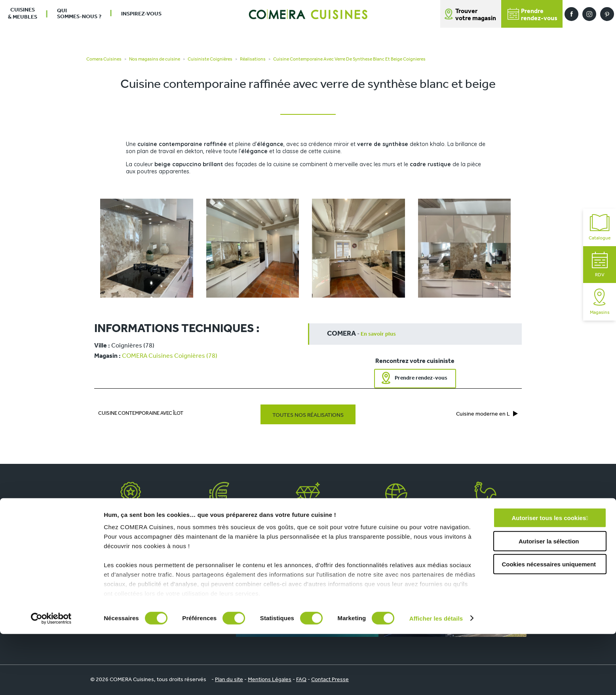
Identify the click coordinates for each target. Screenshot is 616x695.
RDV (600, 265)
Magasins (600, 302)
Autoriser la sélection (549, 602)
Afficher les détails (436, 679)
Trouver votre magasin (476, 15)
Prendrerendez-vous (532, 15)
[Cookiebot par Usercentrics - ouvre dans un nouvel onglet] (51, 680)
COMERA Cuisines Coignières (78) (170, 356)
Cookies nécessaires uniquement (549, 626)
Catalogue (600, 227)
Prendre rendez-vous (421, 378)
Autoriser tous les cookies (549, 579)
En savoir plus (378, 334)
